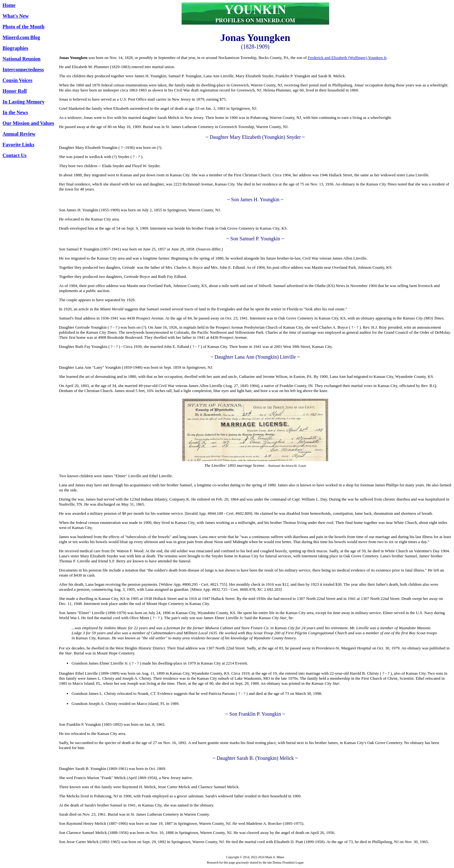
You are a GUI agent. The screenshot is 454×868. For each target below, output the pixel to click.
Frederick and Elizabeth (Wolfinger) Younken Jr (347, 58)
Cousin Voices (17, 80)
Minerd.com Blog (21, 37)
